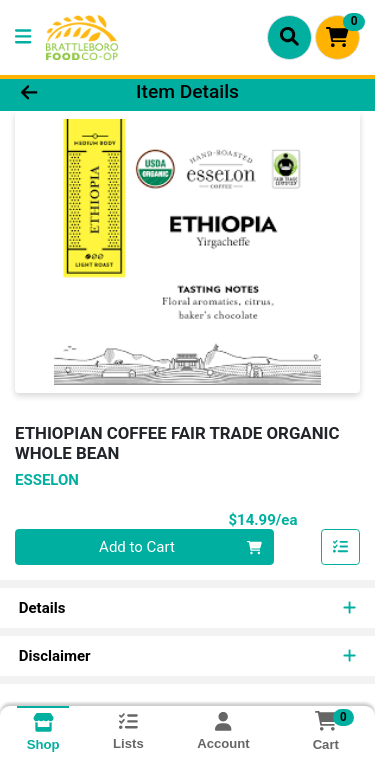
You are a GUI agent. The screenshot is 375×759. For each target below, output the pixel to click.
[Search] (289, 37)
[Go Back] (58, 92)
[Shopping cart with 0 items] (337, 37)
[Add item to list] (341, 547)
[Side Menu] (23, 37)
